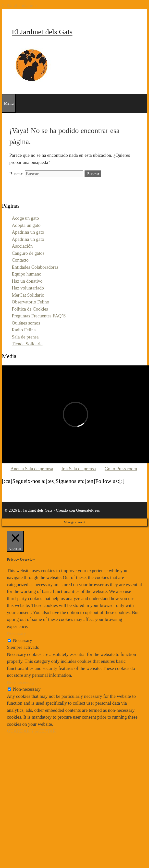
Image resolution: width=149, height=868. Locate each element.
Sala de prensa (25, 337)
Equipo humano (27, 274)
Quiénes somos (26, 323)
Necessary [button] (16, 633)
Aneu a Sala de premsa (32, 469)
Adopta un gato (26, 225)
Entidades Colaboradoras (35, 267)
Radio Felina (24, 330)
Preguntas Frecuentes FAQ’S (39, 316)
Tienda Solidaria (27, 344)
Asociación (22, 246)
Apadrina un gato (28, 232)
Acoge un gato (25, 218)
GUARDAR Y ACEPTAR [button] (31, 731)
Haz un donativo (27, 281)
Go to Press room (121, 469)
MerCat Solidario (28, 295)
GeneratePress (88, 510)
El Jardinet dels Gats (42, 32)
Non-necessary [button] (21, 682)
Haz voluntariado (28, 288)
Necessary (23, 640)
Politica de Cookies (30, 309)
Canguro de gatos (28, 253)
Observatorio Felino (31, 302)
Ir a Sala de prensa (79, 469)
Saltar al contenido (19, 5)
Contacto (20, 260)
